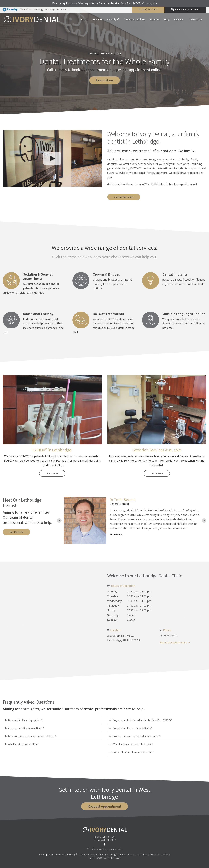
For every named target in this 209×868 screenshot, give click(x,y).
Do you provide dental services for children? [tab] (32, 736)
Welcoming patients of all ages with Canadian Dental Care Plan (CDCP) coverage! (103, 3)
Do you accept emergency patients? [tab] (132, 728)
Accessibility (164, 855)
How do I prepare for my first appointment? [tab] (137, 736)
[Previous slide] (59, 521)
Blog (167, 19)
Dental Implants (175, 274)
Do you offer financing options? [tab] (25, 720)
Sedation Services (134, 19)
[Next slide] (204, 521)
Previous (2, 66)
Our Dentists (16, 532)
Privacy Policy (149, 855)
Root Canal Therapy (38, 314)
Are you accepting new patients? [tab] (26, 728)
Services (97, 19)
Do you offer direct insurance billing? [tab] (133, 752)
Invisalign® (113, 19)
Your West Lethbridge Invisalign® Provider (35, 10)
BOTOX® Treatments (108, 314)
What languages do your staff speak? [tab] (133, 744)
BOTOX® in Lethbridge (52, 450)
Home (42, 855)
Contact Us (196, 19)
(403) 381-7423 (150, 10)
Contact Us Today (124, 197)
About (84, 19)
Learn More (104, 80)
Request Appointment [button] (187, 10)
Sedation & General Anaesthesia (38, 276)
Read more (115, 534)
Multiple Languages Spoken (184, 314)
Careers (179, 19)
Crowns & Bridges (106, 274)
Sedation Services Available (157, 450)
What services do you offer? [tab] (23, 744)
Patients (155, 19)
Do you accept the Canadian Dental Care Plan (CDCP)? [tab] (142, 720)
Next (207, 66)
